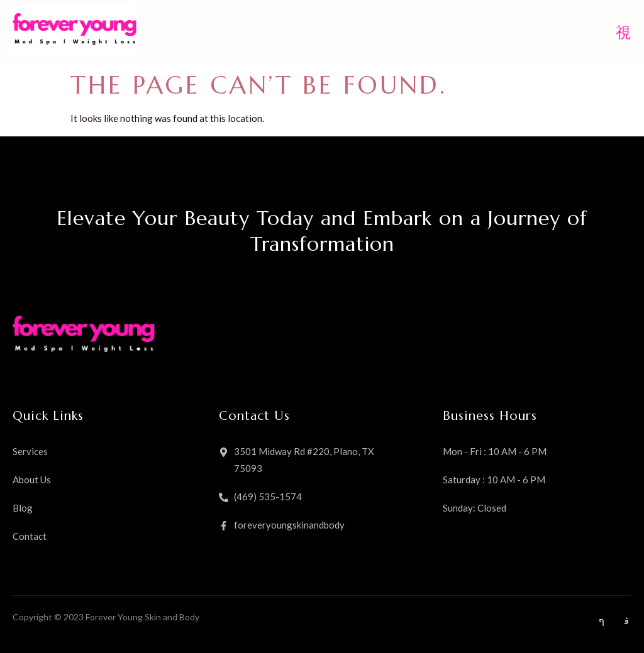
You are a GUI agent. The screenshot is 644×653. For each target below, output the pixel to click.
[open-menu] (624, 33)
